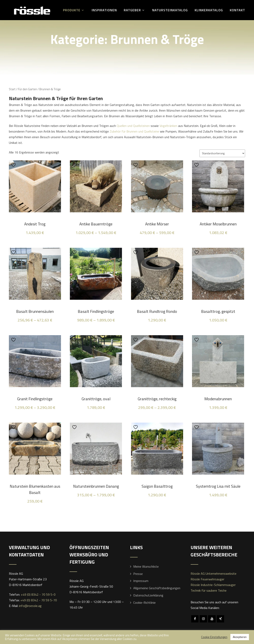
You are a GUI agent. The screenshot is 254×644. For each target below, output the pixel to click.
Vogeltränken (168, 126)
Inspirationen (104, 10)
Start (12, 89)
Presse (138, 574)
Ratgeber (135, 10)
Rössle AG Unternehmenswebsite (214, 573)
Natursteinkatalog (170, 10)
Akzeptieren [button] (240, 637)
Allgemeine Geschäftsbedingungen (157, 588)
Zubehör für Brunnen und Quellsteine (134, 131)
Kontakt (237, 10)
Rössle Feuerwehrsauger (207, 579)
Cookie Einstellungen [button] (214, 637)
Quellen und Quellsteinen (133, 126)
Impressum (141, 581)
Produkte (74, 10)
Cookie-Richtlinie (144, 603)
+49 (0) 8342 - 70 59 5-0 (38, 594)
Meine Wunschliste (146, 566)
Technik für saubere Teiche (209, 590)
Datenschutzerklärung (148, 595)
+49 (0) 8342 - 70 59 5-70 (39, 600)
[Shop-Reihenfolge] (222, 153)
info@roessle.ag (30, 606)
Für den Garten (27, 89)
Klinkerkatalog (209, 10)
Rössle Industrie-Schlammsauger (213, 585)
